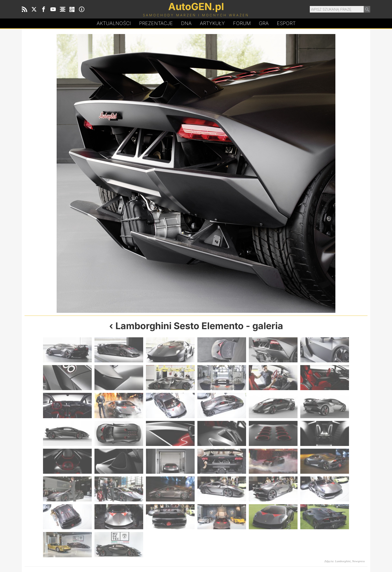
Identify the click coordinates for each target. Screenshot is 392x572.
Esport (286, 23)
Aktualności (114, 23)
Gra (264, 23)
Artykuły (212, 23)
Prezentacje (156, 23)
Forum (242, 23)
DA (186, 23)
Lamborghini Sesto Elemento (180, 326)
